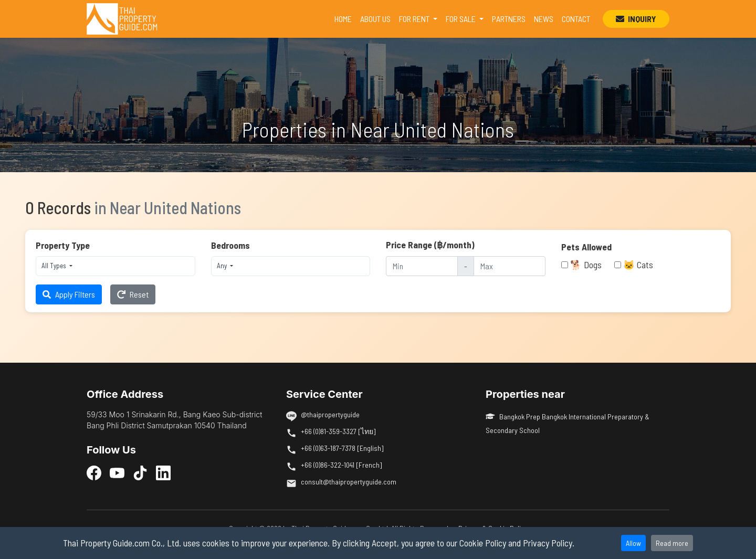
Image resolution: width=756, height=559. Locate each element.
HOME (345, 18)
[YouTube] (117, 472)
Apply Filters (69, 294)
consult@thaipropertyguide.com (349, 482)
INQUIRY (636, 19)
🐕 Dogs (586, 265)
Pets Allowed (586, 247)
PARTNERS (509, 19)
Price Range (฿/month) (430, 245)
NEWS (544, 19)
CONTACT (576, 19)
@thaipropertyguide (330, 414)
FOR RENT (415, 19)
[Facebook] (94, 472)
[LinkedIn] (163, 472)
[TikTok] (140, 472)
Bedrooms (230, 245)
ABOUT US (375, 19)
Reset (133, 294)
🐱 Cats (638, 265)
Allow (633, 543)
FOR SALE (461, 19)
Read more (672, 543)
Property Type (63, 245)
